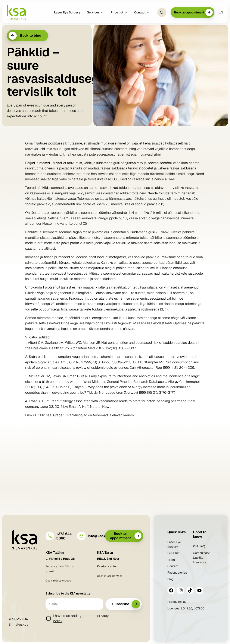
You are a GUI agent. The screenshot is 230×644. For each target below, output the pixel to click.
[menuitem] (221, 12)
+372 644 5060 (64, 536)
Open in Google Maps (58, 581)
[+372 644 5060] (50, 536)
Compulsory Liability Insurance (201, 558)
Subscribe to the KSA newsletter (69, 593)
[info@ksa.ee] (81, 536)
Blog (170, 579)
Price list (173, 553)
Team (171, 560)
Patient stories (177, 573)
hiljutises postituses (49, 143)
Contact (173, 566)
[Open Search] (162, 12)
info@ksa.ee (98, 536)
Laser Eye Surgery (174, 544)
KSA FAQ (199, 546)
